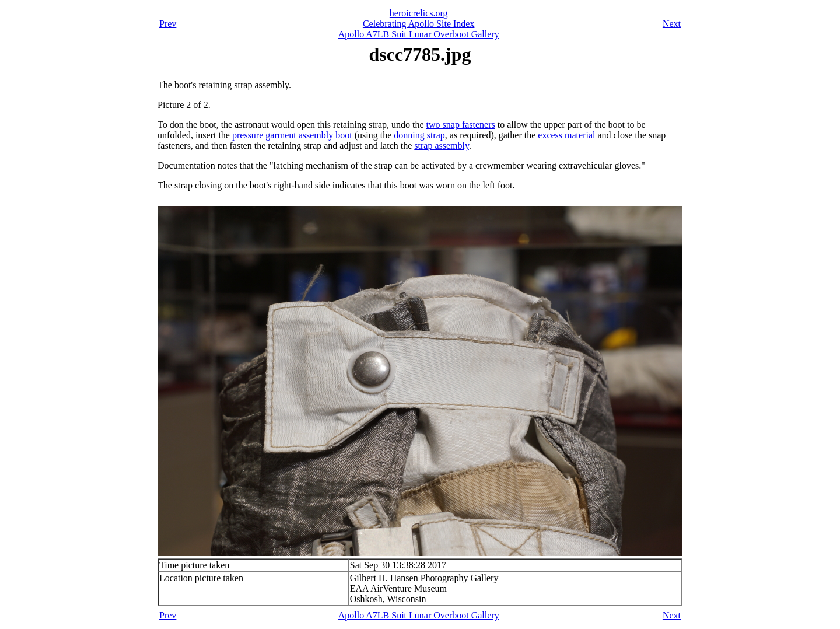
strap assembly (442, 146)
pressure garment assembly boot (292, 135)
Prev (168, 24)
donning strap (419, 135)
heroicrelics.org (419, 13)
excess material (566, 135)
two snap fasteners (461, 125)
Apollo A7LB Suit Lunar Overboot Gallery (419, 34)
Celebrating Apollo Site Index (419, 24)
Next (672, 24)
